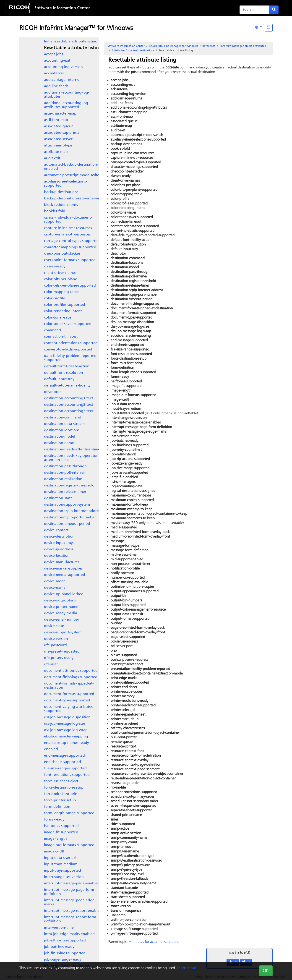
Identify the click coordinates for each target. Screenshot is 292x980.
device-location (57, 556)
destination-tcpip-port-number (70, 517)
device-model (55, 581)
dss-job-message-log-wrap (66, 730)
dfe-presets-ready (59, 658)
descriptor (52, 392)
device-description (59, 537)
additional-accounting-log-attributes (67, 95)
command (52, 330)
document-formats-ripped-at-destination (69, 686)
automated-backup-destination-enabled (71, 167)
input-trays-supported (63, 871)
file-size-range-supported (65, 768)
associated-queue (59, 126)
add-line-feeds (56, 86)
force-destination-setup (64, 788)
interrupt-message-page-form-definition (70, 892)
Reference (209, 46)
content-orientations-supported (71, 343)
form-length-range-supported (69, 813)
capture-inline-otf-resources (67, 235)
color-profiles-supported (65, 305)
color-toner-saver (58, 318)
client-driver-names (60, 273)
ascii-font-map (56, 120)
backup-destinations (61, 192)
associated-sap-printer (63, 133)
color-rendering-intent (63, 311)
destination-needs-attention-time (72, 449)
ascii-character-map (60, 114)
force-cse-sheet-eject (61, 781)
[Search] (254, 10)
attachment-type (58, 146)
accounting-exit (57, 61)
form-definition (57, 807)
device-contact (56, 530)
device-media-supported (65, 575)
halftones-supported (61, 826)
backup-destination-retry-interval (72, 199)
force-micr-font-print (61, 794)
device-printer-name (61, 607)
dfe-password (55, 645)
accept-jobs (53, 54)
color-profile (55, 298)
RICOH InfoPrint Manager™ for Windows (76, 29)
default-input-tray (59, 379)
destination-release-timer (65, 492)
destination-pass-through (65, 466)
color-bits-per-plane (61, 279)
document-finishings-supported (71, 677)
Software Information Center (62, 8)
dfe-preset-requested (62, 652)
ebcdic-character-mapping (66, 737)
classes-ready (55, 267)
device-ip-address (59, 549)
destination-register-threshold (69, 486)
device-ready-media (61, 613)
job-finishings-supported (65, 953)
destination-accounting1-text (69, 398)
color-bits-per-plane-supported (70, 286)
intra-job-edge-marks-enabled (69, 934)
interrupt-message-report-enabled (73, 911)
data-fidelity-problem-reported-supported (71, 358)
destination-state (58, 498)
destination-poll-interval (64, 473)
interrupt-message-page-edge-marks (70, 902)
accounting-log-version (63, 67)
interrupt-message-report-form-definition (71, 919)
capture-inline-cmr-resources (68, 228)
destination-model (60, 437)
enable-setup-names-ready (66, 743)
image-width (55, 852)
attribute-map (56, 152)
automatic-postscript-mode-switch (73, 175)
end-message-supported (64, 756)
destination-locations (62, 430)
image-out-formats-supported (69, 845)
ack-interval (54, 73)
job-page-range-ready (63, 960)
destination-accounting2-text (69, 405)
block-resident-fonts (61, 205)
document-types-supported (67, 700)
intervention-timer (60, 928)
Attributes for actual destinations (133, 51)
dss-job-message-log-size (65, 724)
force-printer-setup (60, 800)
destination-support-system (67, 505)
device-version (56, 639)
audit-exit (52, 158)
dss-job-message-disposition (67, 717)
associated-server (58, 139)
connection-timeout (61, 337)
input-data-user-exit (61, 858)
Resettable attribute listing (73, 48)
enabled (51, 749)
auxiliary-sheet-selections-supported (65, 184)
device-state (54, 626)
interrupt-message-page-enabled (72, 883)
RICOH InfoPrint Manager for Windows (173, 46)
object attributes (243, 46)
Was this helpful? (240, 953)
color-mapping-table (61, 292)
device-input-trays (59, 543)
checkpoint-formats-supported (70, 260)
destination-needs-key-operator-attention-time (71, 458)
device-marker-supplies (63, 569)
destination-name (59, 443)
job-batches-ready (59, 947)
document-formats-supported (69, 694)
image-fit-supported (61, 832)
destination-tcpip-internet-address (73, 511)
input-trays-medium (61, 864)
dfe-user (51, 664)
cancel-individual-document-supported (68, 220)
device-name (55, 588)
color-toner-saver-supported (68, 324)
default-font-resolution (64, 373)
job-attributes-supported (65, 941)
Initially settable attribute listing (71, 42)
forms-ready (54, 820)
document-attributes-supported (71, 671)
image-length (55, 839)
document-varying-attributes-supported (69, 709)
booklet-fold (55, 211)
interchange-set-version (64, 877)
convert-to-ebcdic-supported (68, 350)
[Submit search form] (274, 10)
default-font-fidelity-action (67, 366)
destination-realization (63, 479)
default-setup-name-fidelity (67, 386)
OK (266, 971)
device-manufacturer (62, 562)
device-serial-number (62, 620)
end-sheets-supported (63, 762)
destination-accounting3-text (69, 411)
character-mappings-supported (70, 247)
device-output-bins (60, 601)
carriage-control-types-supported (72, 241)
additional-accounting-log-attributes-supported (67, 105)
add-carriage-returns (61, 80)
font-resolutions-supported (67, 775)
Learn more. (187, 968)
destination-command (63, 418)
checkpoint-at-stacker (62, 254)
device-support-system (63, 632)
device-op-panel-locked (64, 594)
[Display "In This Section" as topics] (269, 28)
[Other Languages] (258, 27)
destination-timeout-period (67, 524)
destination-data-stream (64, 424)
